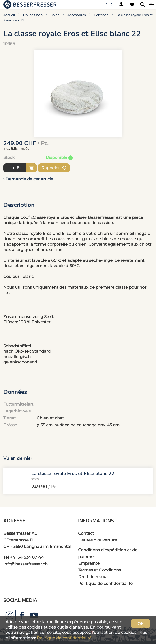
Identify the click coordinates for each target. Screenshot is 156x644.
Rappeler (54, 168)
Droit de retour (93, 577)
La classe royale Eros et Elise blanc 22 (73, 474)
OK (141, 624)
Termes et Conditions (99, 570)
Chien (55, 15)
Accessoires (77, 15)
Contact (86, 533)
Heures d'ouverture (98, 540)
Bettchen (101, 15)
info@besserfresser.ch (26, 564)
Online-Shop (33, 15)
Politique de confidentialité (105, 583)
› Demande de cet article (28, 179)
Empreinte (89, 563)
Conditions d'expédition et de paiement (108, 553)
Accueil (9, 15)
